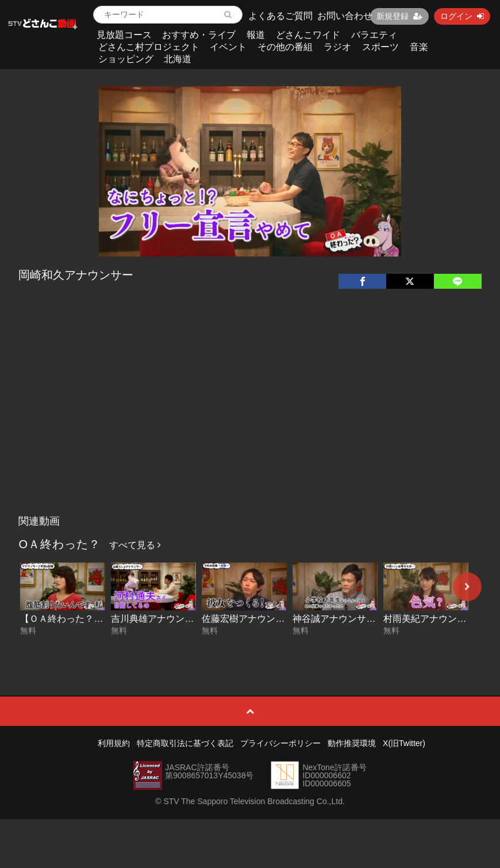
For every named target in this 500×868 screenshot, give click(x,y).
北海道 (178, 59)
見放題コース (124, 35)
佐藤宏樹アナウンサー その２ (266, 619)
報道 (256, 35)
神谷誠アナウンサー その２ (352, 619)
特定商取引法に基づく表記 (185, 743)
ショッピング (126, 59)
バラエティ (374, 35)
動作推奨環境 (352, 743)
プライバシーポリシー (280, 743)
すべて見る (135, 545)
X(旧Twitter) (404, 743)
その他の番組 (285, 47)
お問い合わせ (345, 16)
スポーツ (380, 47)
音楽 (419, 47)
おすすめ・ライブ (199, 35)
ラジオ (337, 47)
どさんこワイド (308, 35)
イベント (228, 47)
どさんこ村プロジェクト (149, 47)
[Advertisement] (250, 423)
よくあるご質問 (280, 16)
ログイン (462, 16)
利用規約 (114, 743)
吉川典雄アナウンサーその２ (171, 619)
